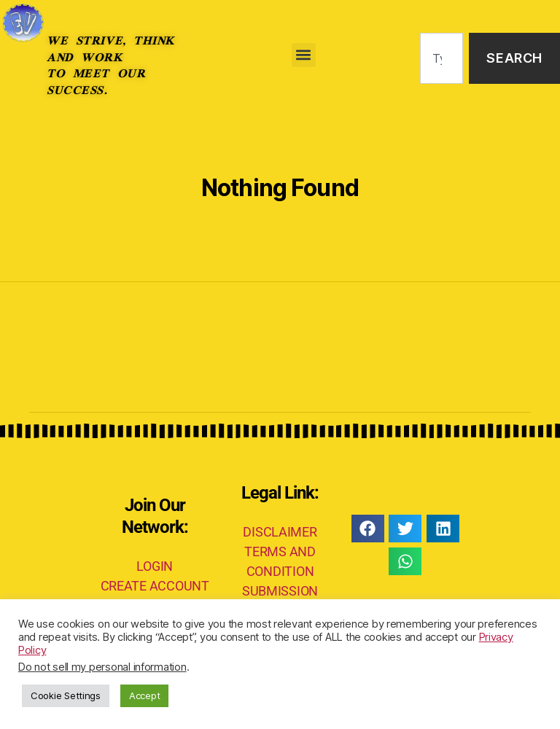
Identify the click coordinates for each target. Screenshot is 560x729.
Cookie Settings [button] (66, 695)
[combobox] (442, 59)
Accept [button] (144, 695)
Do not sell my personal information (102, 667)
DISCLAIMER (280, 532)
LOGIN (155, 566)
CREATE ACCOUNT (155, 586)
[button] (304, 55)
